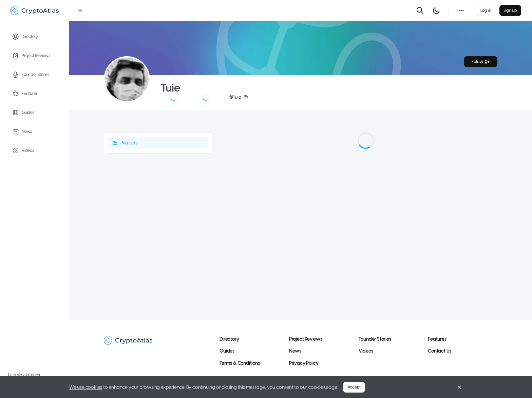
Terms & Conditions (240, 363)
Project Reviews (306, 339)
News (295, 351)
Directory (229, 339)
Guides (227, 351)
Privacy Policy (304, 363)
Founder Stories (375, 339)
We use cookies (86, 387)
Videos (366, 351)
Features (437, 339)
